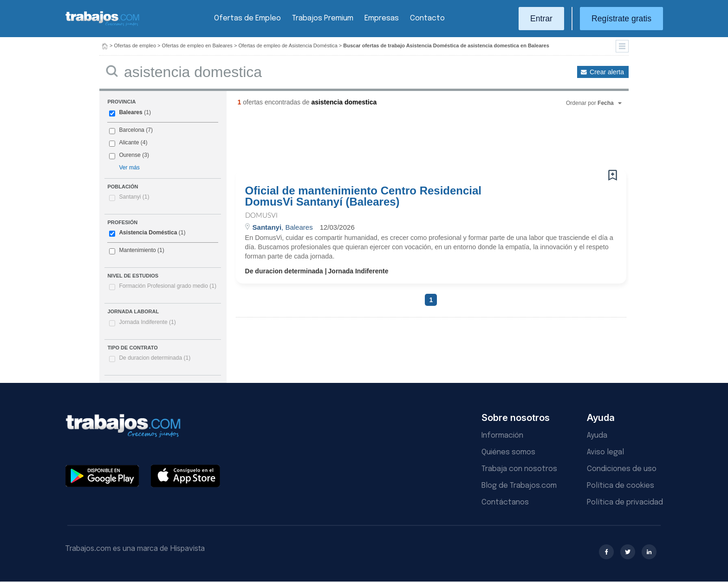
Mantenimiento (137, 250)
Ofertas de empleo (135, 45)
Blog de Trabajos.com (519, 486)
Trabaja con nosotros (519, 469)
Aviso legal (605, 452)
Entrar (541, 19)
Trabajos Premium (323, 18)
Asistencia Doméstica (148, 233)
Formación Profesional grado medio (168, 286)
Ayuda (597, 436)
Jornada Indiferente (147, 322)
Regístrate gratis (621, 19)
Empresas (382, 18)
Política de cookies (621, 486)
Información (502, 436)
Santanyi (134, 197)
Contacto (427, 18)
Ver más (129, 168)
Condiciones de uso (622, 469)
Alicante (129, 142)
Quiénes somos (508, 452)
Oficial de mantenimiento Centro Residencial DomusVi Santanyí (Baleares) (363, 196)
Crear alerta (607, 72)
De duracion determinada (155, 358)
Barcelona (131, 130)
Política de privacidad (625, 502)
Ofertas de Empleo (247, 18)
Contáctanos (505, 502)
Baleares (130, 112)
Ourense (130, 155)
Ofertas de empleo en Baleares (197, 45)
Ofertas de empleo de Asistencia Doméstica (288, 45)
